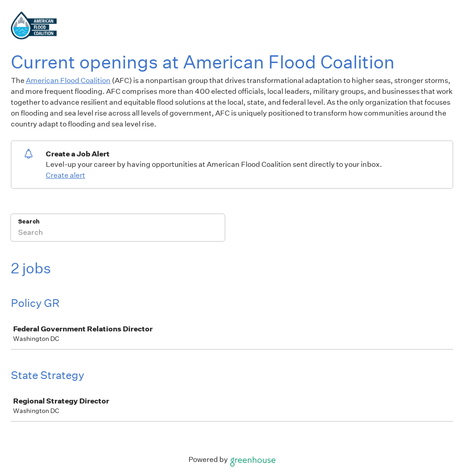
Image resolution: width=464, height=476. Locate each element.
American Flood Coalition (68, 80)
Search (29, 221)
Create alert (65, 175)
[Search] (118, 233)
